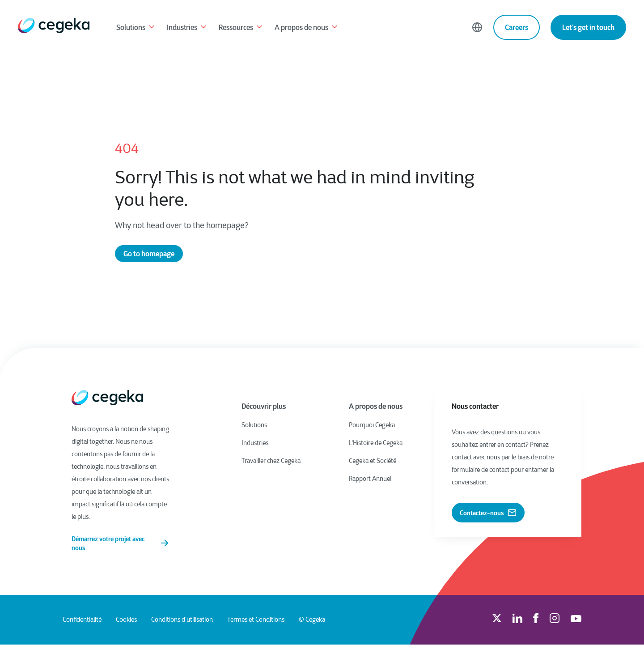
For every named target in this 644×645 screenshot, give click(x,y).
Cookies (126, 620)
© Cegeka (312, 620)
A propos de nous (307, 28)
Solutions (136, 28)
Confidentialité (82, 620)
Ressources (241, 28)
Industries (187, 28)
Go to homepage (149, 254)
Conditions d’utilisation (182, 620)
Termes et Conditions (256, 620)
